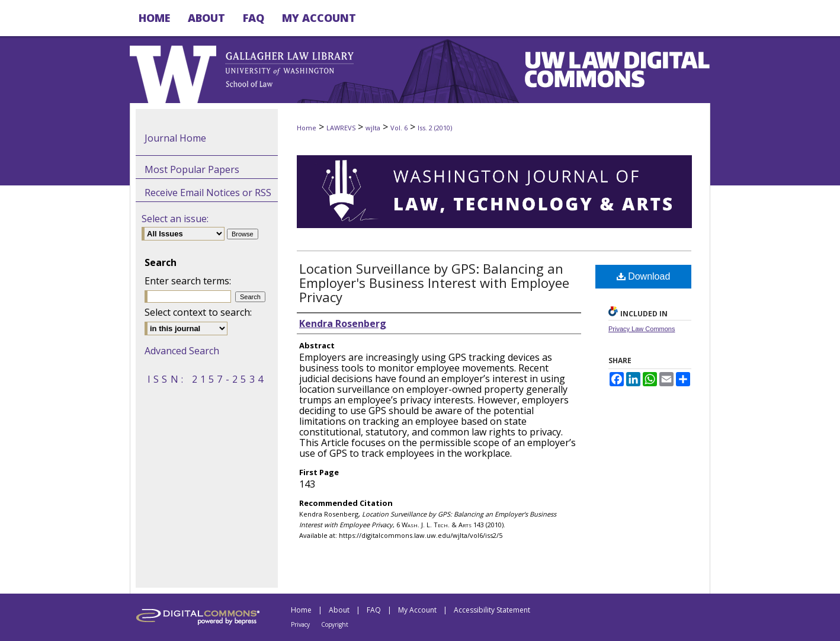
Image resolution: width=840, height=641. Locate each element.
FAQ (374, 610)
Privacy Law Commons (642, 329)
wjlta (373, 128)
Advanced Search (182, 351)
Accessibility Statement (492, 610)
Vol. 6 (399, 128)
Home (307, 128)
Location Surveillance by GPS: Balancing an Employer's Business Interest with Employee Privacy (434, 283)
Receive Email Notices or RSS (208, 193)
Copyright (335, 624)
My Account (417, 610)
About (339, 610)
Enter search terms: (188, 281)
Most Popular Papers (192, 169)
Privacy (300, 624)
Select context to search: (198, 312)
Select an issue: (175, 219)
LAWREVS (341, 128)
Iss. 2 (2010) (435, 128)
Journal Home (175, 138)
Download (644, 276)
